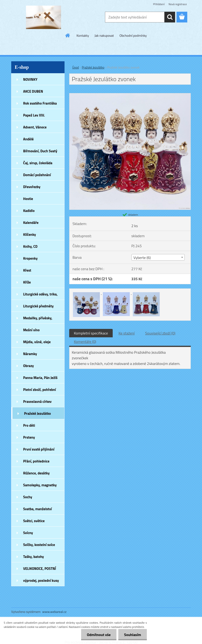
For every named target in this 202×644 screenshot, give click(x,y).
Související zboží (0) (160, 333)
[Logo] (43, 17)
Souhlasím (132, 635)
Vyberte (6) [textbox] (142, 258)
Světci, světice (34, 521)
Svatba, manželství (38, 509)
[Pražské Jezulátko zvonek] (130, 95)
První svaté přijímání (39, 449)
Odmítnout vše (99, 635)
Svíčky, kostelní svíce (39, 545)
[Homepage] (68, 35)
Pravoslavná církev (37, 402)
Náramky (30, 354)
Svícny (28, 533)
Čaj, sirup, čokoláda (38, 163)
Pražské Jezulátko (37, 413)
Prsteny (29, 437)
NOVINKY (30, 79)
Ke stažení (127, 333)
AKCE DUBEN (33, 91)
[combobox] (158, 257)
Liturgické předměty (38, 306)
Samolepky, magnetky (40, 485)
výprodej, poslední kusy (41, 580)
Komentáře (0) (85, 342)
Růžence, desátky (36, 473)
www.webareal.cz (54, 612)
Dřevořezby (32, 187)
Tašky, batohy (34, 557)
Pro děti (29, 425)
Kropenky (30, 258)
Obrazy (29, 366)
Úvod (76, 67)
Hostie (28, 199)
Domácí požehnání (37, 175)
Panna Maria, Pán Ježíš (40, 378)
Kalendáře (31, 223)
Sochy (28, 497)
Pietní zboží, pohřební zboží (40, 391)
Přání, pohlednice (36, 461)
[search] (170, 17)
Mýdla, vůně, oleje (37, 342)
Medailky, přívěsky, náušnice (38, 320)
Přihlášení (159, 4)
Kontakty (83, 35)
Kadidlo (29, 211)
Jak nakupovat (104, 35)
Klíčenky (30, 235)
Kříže (27, 282)
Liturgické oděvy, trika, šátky (40, 296)
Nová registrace (178, 4)
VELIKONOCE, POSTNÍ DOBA (40, 570)
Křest (27, 270)
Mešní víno (31, 330)
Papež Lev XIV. (34, 115)
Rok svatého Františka (40, 103)
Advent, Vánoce (35, 127)
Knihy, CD (30, 246)
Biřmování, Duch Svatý (40, 151)
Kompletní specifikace (91, 333)
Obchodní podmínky (133, 35)
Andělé (28, 139)
